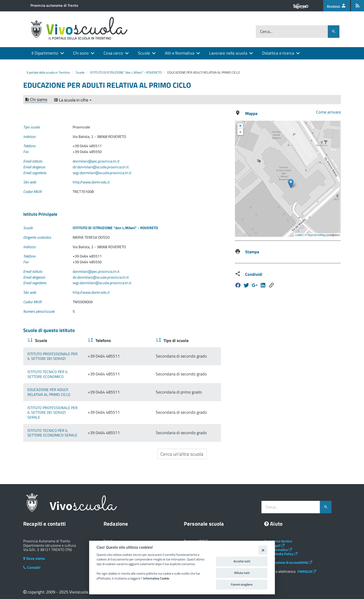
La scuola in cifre (73, 100)
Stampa (252, 252)
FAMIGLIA (307, 567)
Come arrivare (328, 112)
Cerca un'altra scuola (182, 449)
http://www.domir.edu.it (91, 182)
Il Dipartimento (45, 53)
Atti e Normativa (180, 53)
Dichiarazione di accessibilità (288, 558)
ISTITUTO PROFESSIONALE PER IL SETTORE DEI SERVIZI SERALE (72, 410)
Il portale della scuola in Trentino (48, 72)
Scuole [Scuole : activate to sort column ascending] (41, 340)
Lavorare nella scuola (228, 53)
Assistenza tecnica (278, 536)
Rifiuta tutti (242, 573)
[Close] (263, 550)
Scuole (144, 53)
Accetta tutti (242, 561)
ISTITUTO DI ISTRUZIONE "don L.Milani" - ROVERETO (126, 72)
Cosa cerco (113, 53)
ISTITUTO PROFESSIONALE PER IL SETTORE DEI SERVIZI (72, 356)
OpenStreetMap (317, 235)
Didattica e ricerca (278, 53)
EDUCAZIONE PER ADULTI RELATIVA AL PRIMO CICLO (70, 392)
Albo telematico (278, 545)
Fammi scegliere (242, 584)
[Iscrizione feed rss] (357, 6)
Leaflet (299, 235)
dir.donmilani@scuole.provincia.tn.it (101, 167)
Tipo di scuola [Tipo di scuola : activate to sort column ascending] (192, 340)
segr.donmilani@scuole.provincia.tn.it (102, 173)
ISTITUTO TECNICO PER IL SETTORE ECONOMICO (66, 374)
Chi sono (81, 53)
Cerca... (266, 32)
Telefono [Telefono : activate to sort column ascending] (143, 340)
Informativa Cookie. (156, 578)
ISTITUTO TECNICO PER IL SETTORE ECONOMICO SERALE (73, 428)
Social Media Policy (281, 549)
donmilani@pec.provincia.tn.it (96, 161)
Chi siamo (36, 100)
